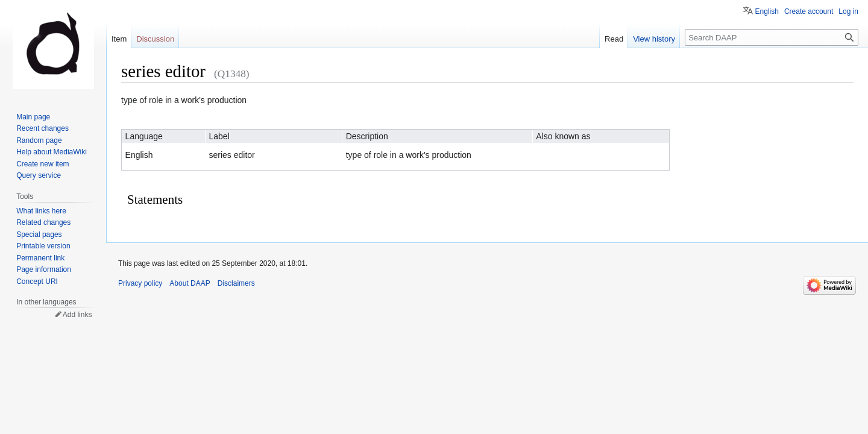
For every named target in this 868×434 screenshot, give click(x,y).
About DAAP (190, 283)
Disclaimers (236, 283)
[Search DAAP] (772, 37)
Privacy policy (140, 283)
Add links (77, 315)
